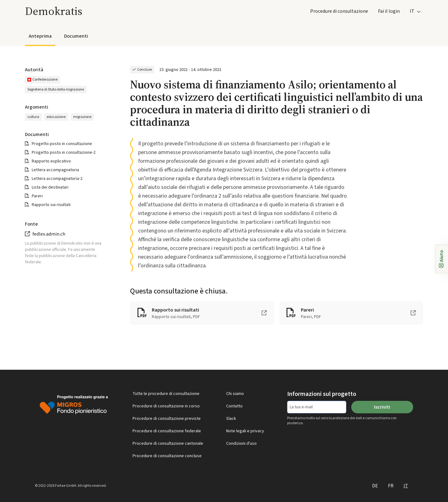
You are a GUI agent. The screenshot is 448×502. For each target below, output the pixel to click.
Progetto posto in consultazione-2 (64, 152)
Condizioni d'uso (241, 443)
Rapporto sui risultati (51, 205)
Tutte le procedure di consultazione (166, 394)
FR (391, 486)
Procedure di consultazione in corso (166, 406)
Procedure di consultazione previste (167, 419)
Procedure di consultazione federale (167, 431)
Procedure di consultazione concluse (167, 456)
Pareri (37, 196)
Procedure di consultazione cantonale (168, 443)
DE (375, 486)
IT (406, 486)
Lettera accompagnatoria (55, 170)
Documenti (76, 36)
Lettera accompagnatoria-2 (57, 179)
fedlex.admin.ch (49, 234)
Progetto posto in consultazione (62, 144)
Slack (231, 419)
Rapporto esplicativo (51, 161)
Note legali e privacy (245, 431)
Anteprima (40, 36)
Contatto (234, 406)
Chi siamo (235, 394)
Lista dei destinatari (50, 187)
